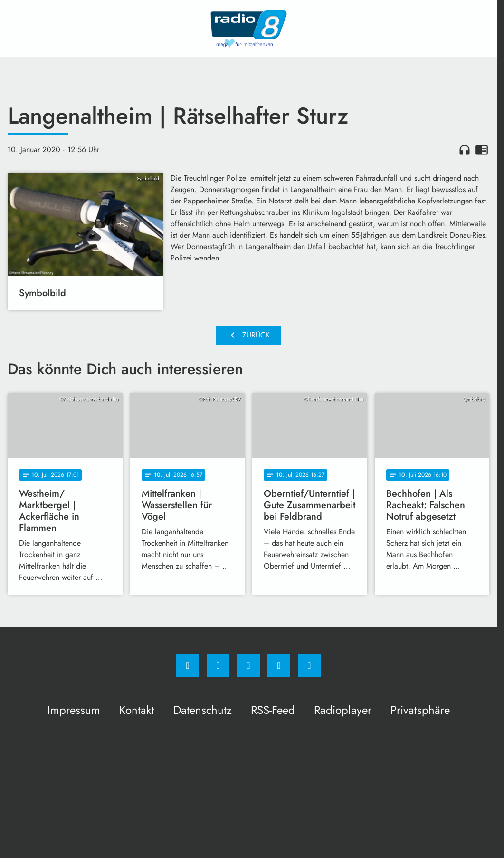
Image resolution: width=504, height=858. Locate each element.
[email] (309, 665)
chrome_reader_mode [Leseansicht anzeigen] (482, 150)
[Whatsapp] (248, 665)
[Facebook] (188, 665)
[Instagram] (218, 665)
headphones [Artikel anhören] (465, 150)
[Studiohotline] (279, 665)
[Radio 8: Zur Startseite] (248, 29)
